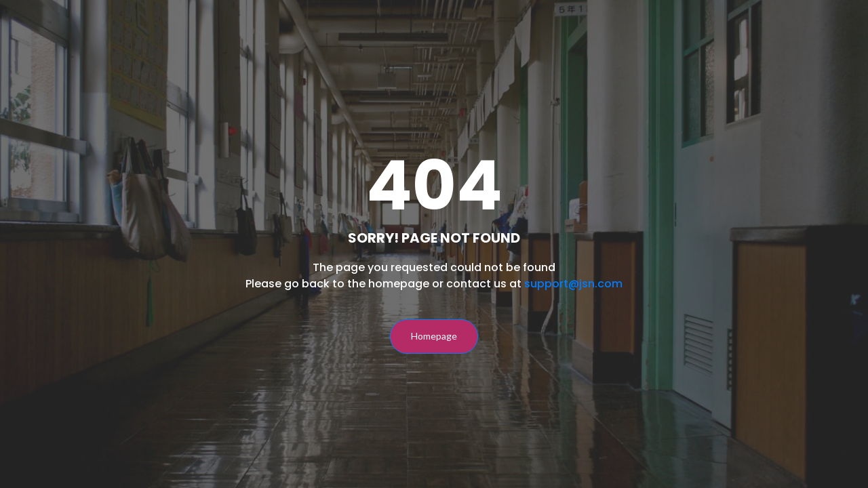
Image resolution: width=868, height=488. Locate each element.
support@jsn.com (573, 284)
